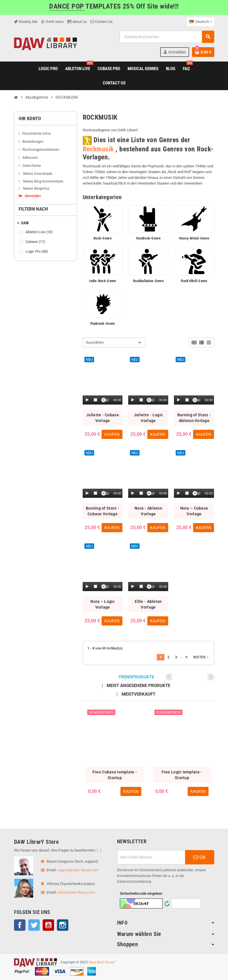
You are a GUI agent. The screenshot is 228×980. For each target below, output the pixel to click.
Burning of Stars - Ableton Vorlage (194, 418)
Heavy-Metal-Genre (194, 238)
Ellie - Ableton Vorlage (148, 604)
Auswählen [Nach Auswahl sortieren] (95, 342)
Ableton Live (39, 232)
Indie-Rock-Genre (102, 281)
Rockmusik (98, 149)
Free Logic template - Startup (182, 775)
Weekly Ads (26, 22)
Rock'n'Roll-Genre (194, 281)
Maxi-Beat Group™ (103, 962)
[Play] (87, 400)
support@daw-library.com (78, 870)
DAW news (52, 22)
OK (200, 857)
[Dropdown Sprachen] (200, 22)
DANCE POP (67, 6)
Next (211, 677)
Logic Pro (37, 252)
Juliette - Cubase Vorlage (103, 418)
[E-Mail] (151, 857)
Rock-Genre (103, 238)
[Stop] (96, 400)
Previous (203, 677)
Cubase (36, 242)
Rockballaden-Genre (148, 281)
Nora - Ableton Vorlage (148, 511)
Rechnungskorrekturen (41, 150)
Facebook (20, 925)
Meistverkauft (138, 694)
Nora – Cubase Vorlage (194, 511)
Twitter (34, 925)
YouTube (48, 925)
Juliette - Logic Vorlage (148, 418)
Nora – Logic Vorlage (102, 604)
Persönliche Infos (37, 133)
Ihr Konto (30, 118)
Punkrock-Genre (103, 323)
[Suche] (167, 37)
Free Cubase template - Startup (115, 775)
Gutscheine (32, 166)
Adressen (30, 158)
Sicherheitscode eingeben (141, 893)
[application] (103, 400)
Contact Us (102, 22)
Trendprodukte (136, 677)
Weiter (201, 657)
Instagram (63, 925)
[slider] (106, 400)
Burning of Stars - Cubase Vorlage (103, 511)
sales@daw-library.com (76, 892)
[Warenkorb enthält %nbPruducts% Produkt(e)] (203, 52)
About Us (77, 22)
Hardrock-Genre (148, 238)
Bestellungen (33, 141)
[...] (99, 850)
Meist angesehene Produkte (138, 686)
